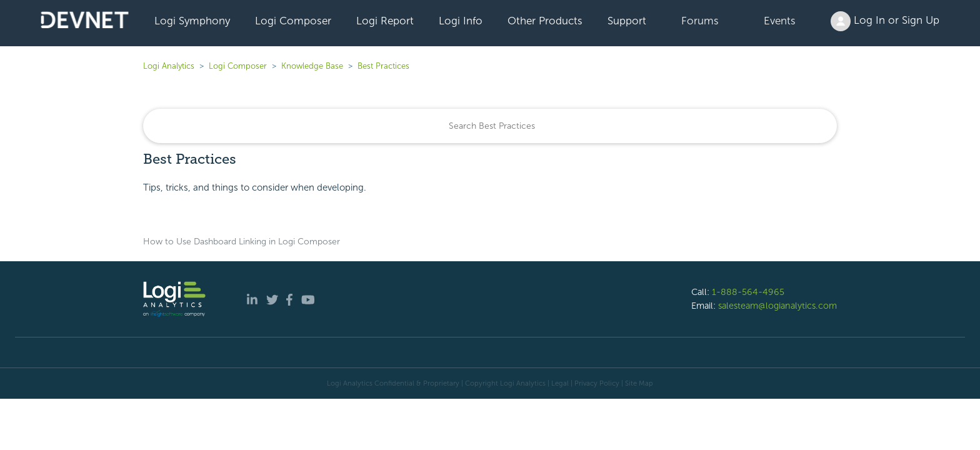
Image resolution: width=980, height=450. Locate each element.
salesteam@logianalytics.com (777, 306)
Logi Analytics (169, 66)
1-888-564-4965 (748, 292)
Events (780, 21)
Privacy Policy (597, 383)
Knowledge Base (312, 66)
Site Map (639, 383)
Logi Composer (293, 21)
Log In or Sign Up (885, 21)
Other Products (545, 21)
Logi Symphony (192, 21)
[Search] (490, 126)
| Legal (558, 383)
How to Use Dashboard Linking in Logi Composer (242, 242)
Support (627, 21)
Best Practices (383, 66)
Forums (700, 21)
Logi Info (461, 21)
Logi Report (385, 21)
